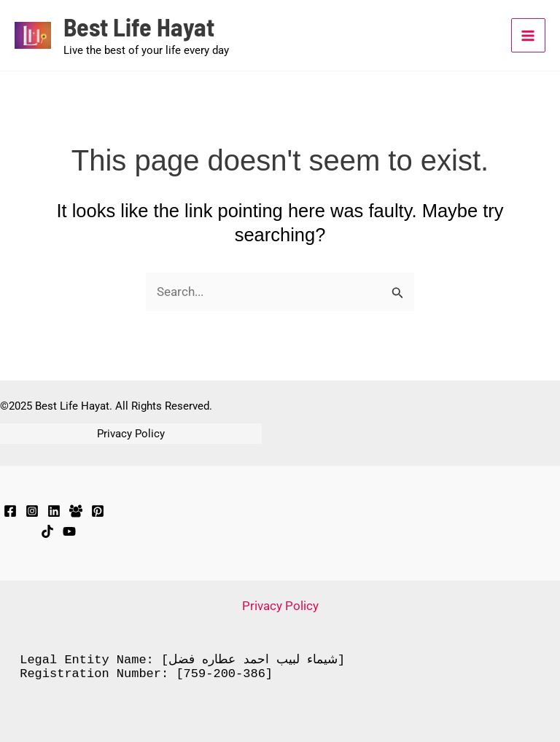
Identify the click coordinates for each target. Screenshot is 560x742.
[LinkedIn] (54, 511)
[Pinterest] (98, 511)
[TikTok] (47, 531)
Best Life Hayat (141, 28)
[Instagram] (32, 511)
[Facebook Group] (76, 511)
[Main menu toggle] (529, 36)
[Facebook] (10, 511)
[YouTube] (69, 531)
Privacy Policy (131, 434)
